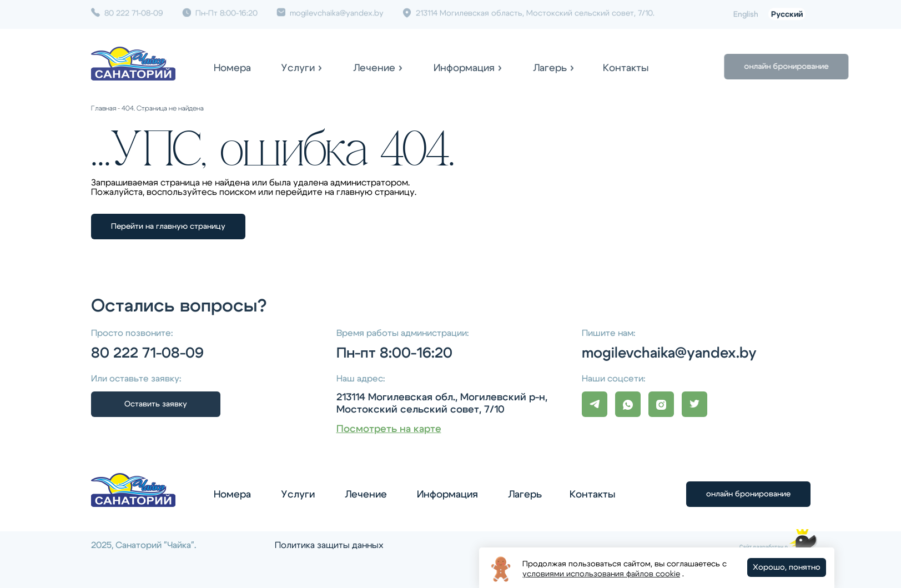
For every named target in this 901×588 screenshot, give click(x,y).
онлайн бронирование (814, 67)
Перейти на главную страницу (168, 227)
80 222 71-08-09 (127, 11)
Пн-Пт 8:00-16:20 (220, 11)
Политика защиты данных (329, 545)
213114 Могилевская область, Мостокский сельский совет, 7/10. (528, 11)
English (746, 13)
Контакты (626, 68)
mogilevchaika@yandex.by (330, 11)
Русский (787, 13)
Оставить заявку (156, 404)
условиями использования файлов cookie (601, 574)
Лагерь (550, 68)
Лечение (374, 68)
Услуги (298, 68)
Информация (464, 68)
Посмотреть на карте (389, 429)
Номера (232, 68)
